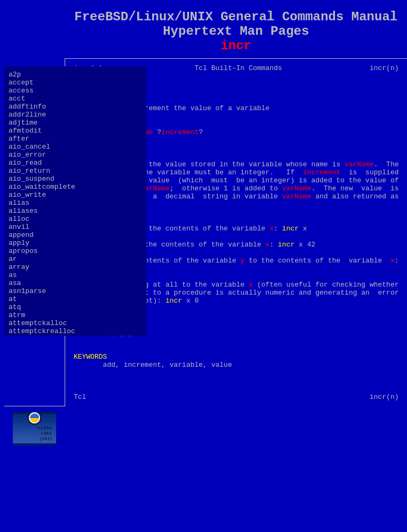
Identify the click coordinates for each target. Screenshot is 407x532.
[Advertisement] (236, 505)
